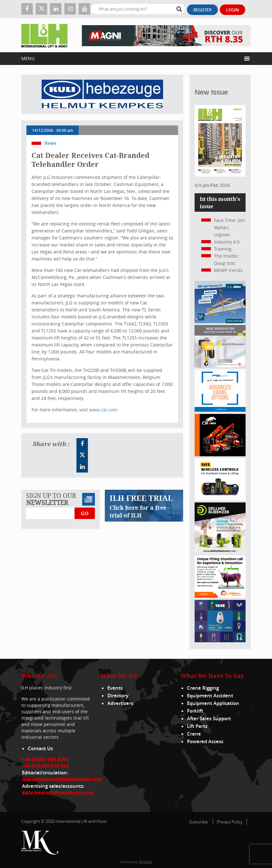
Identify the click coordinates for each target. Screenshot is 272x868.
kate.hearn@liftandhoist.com (58, 793)
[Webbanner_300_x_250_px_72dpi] (220, 499)
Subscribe (198, 822)
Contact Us (40, 748)
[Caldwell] (220, 596)
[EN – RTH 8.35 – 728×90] (166, 35)
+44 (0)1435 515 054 (45, 766)
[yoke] (220, 640)
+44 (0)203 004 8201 (45, 759)
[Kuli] (102, 94)
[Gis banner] (220, 366)
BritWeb (146, 862)
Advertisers (120, 703)
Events (115, 688)
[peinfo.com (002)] (220, 410)
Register (202, 10)
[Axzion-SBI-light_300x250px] (220, 321)
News (50, 143)
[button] (131, 59)
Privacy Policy (230, 822)
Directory (118, 696)
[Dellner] (220, 552)
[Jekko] (220, 455)
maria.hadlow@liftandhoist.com (62, 779)
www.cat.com (103, 410)
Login (233, 10)
